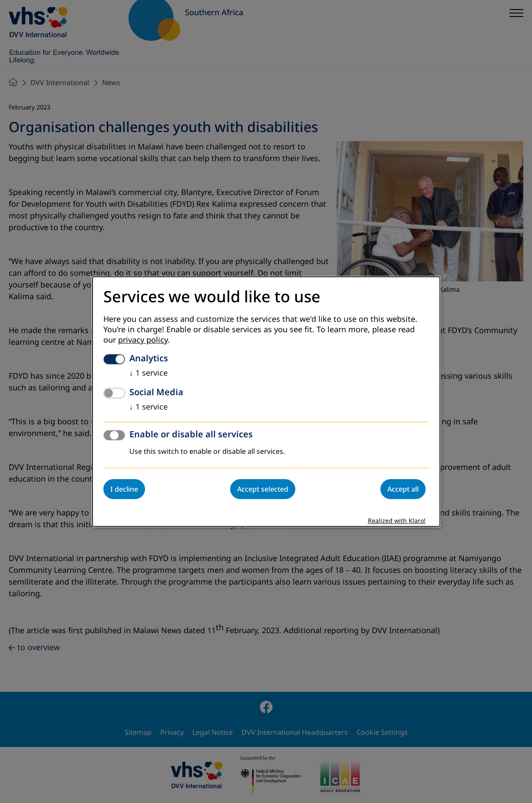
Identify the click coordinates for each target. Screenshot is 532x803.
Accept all (403, 489)
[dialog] (266, 401)
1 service (149, 373)
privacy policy (143, 340)
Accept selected (263, 489)
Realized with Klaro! (397, 521)
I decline (124, 489)
